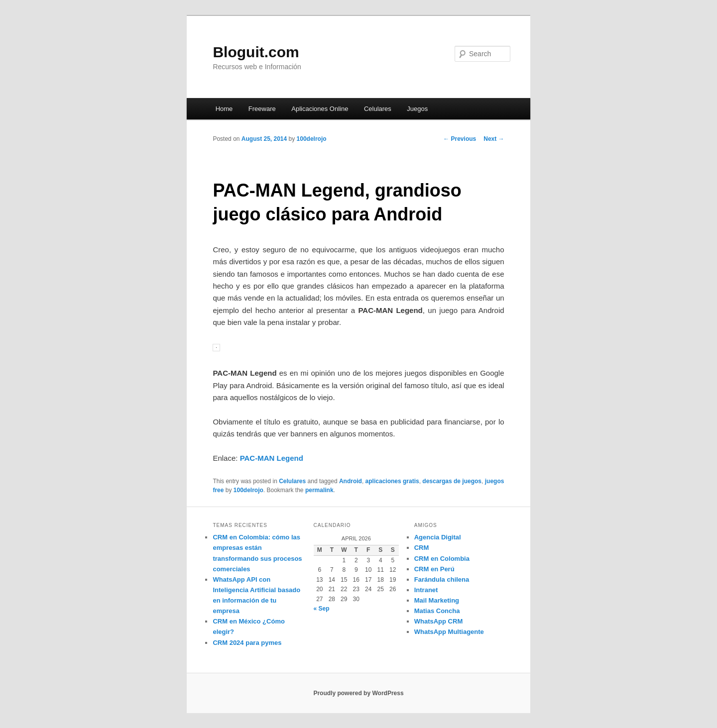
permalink (319, 490)
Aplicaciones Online (320, 109)
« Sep (322, 609)
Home (224, 109)
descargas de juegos (452, 481)
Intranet (426, 590)
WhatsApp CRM (439, 621)
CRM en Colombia (442, 559)
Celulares (378, 109)
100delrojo (312, 139)
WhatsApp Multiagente (449, 632)
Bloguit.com (256, 52)
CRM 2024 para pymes (247, 643)
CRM (422, 548)
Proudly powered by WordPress (358, 693)
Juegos (417, 109)
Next (494, 139)
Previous (460, 139)
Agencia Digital (438, 537)
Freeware (262, 109)
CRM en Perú (434, 569)
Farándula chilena (442, 579)
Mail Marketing (437, 600)
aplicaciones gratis (392, 481)
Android (351, 481)
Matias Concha (437, 611)
